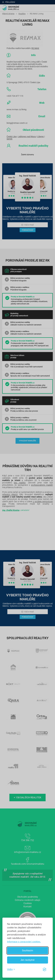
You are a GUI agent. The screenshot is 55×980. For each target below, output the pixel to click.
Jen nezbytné (27, 960)
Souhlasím (28, 951)
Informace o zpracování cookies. (24, 942)
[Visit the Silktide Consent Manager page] (44, 969)
